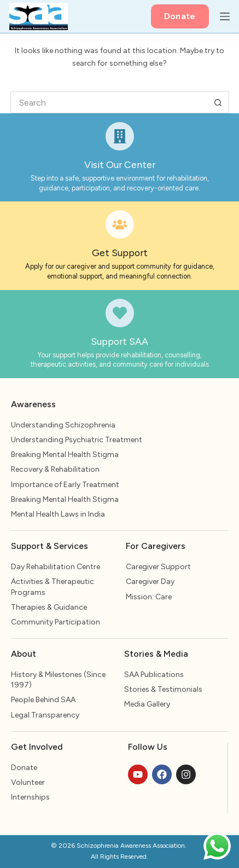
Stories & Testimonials (163, 689)
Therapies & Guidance (49, 607)
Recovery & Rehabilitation (55, 469)
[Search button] (218, 102)
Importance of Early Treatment (65, 485)
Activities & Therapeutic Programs (53, 587)
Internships (30, 797)
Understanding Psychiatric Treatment (77, 440)
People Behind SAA (43, 700)
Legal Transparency (45, 715)
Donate (180, 16)
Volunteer (28, 782)
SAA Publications (154, 675)
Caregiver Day (150, 581)
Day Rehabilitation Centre (56, 567)
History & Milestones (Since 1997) (58, 680)
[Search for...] (109, 102)
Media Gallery (147, 704)
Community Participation (56, 622)
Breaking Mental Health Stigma (65, 455)
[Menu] (225, 16)
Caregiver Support (158, 567)
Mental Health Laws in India (58, 514)
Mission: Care (149, 597)
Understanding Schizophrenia (63, 425)
